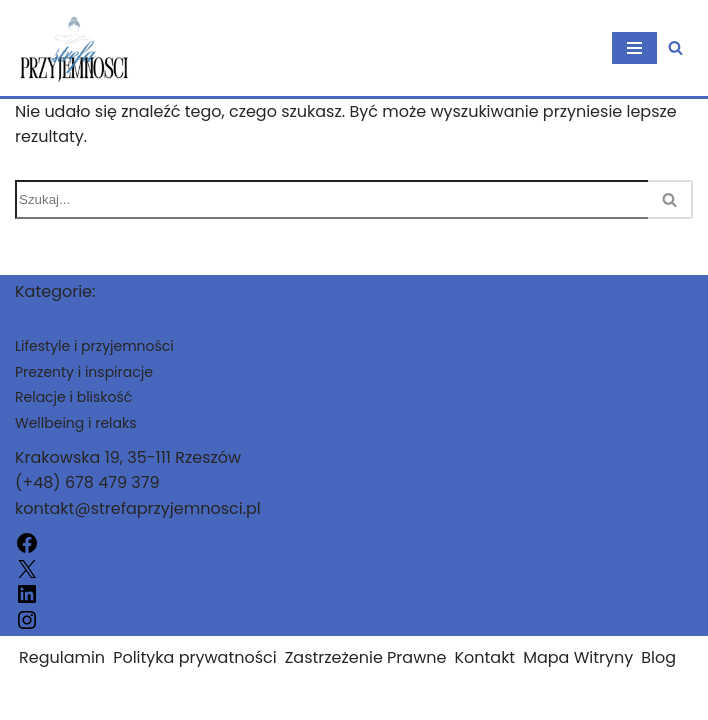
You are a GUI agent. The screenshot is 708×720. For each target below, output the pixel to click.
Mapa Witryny (578, 657)
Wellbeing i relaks (76, 423)
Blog (658, 657)
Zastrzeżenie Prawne (366, 657)
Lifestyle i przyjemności (94, 346)
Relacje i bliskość (73, 397)
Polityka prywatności (195, 657)
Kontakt (484, 657)
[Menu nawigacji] (634, 48)
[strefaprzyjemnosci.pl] (75, 48)
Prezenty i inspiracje (84, 372)
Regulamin (62, 657)
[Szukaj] (675, 47)
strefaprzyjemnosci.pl (101, 698)
